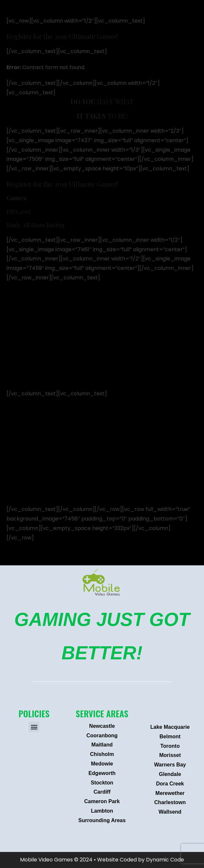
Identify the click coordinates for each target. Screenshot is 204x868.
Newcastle (102, 726)
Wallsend (170, 812)
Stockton (102, 783)
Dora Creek (170, 784)
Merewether (170, 793)
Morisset (170, 755)
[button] (34, 727)
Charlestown (170, 802)
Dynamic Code (165, 860)
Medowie (102, 764)
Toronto (170, 746)
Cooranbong (102, 736)
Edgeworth (102, 773)
